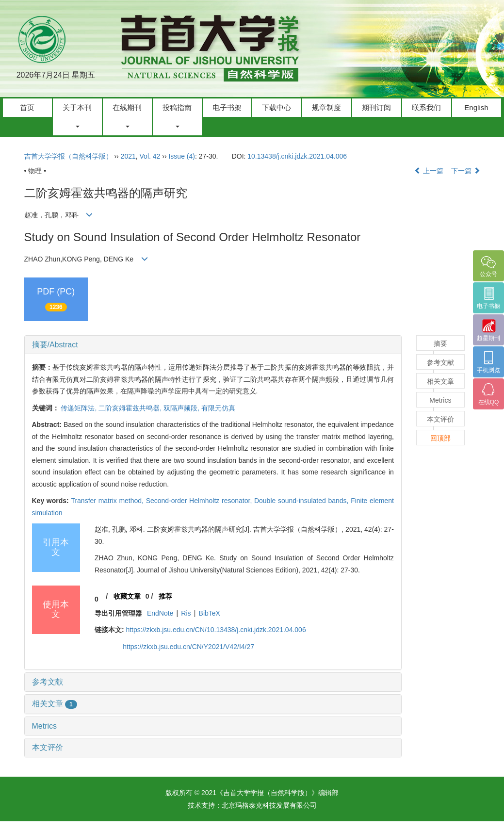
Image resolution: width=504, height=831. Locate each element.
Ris (186, 613)
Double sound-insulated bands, (302, 501)
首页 (27, 107)
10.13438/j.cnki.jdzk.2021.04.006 (297, 156)
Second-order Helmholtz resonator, (200, 501)
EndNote (160, 613)
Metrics (45, 726)
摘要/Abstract (55, 345)
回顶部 (440, 438)
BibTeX (210, 613)
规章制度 (326, 107)
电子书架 (227, 107)
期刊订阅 (376, 107)
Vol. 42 (150, 156)
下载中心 (276, 107)
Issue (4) (181, 156)
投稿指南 (177, 115)
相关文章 (55, 704)
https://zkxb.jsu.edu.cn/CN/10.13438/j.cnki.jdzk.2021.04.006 (216, 630)
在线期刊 (127, 115)
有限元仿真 (218, 408)
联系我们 (426, 107)
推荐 (165, 596)
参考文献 (48, 682)
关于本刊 (77, 115)
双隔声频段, (182, 408)
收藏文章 (127, 596)
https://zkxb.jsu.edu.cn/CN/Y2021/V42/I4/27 (188, 647)
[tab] (213, 345)
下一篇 (466, 171)
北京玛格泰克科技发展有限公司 (269, 805)
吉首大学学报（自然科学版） (68, 156)
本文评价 (48, 747)
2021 (128, 156)
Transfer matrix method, (108, 501)
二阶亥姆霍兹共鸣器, (131, 408)
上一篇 (429, 171)
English (476, 107)
